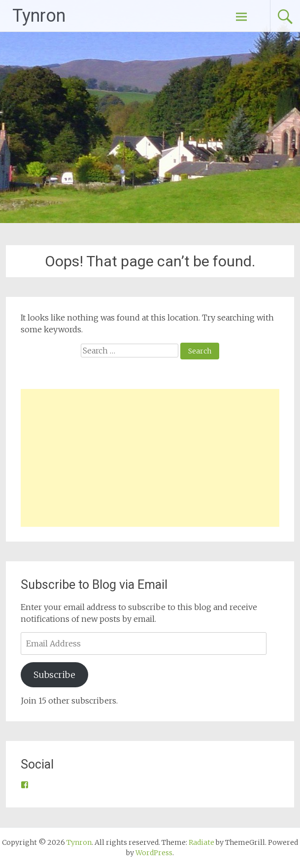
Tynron (39, 16)
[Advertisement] (150, 458)
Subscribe (54, 675)
